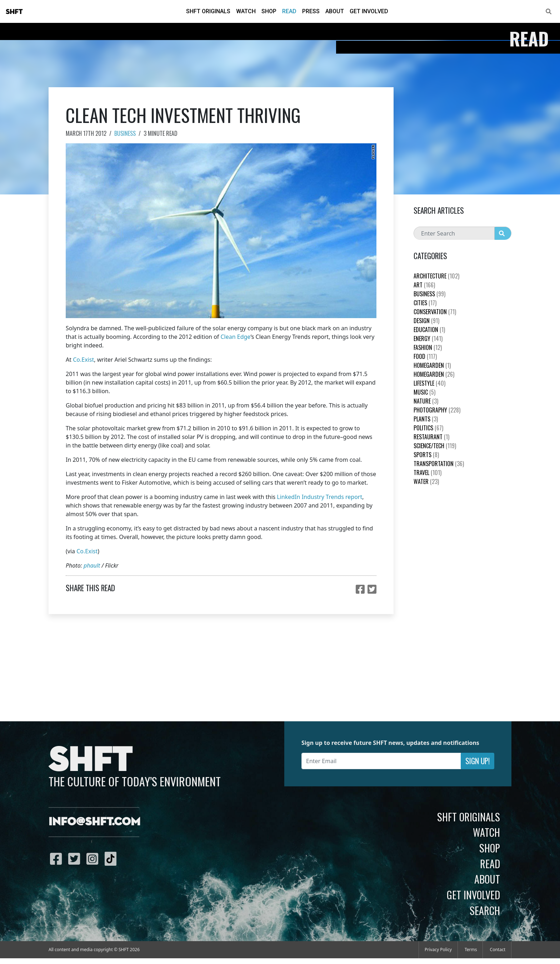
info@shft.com (94, 822)
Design (426, 321)
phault (92, 565)
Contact (498, 950)
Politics (428, 428)
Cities (425, 303)
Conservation (435, 312)
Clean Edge (235, 337)
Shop (269, 11)
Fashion (428, 347)
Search (485, 910)
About (335, 11)
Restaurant (431, 437)
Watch (246, 11)
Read (289, 11)
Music (424, 392)
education (429, 330)
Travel (427, 473)
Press (311, 11)
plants (426, 419)
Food (425, 356)
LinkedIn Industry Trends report (319, 497)
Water (426, 481)
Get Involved (369, 11)
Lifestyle (429, 383)
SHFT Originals (208, 11)
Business (125, 133)
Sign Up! (477, 761)
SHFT (14, 12)
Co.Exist (83, 360)
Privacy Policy (438, 950)
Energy (428, 338)
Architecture (436, 276)
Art (424, 285)
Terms (471, 950)
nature (426, 401)
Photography (437, 410)
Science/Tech (435, 446)
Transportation (439, 464)
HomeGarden (432, 365)
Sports (426, 455)
